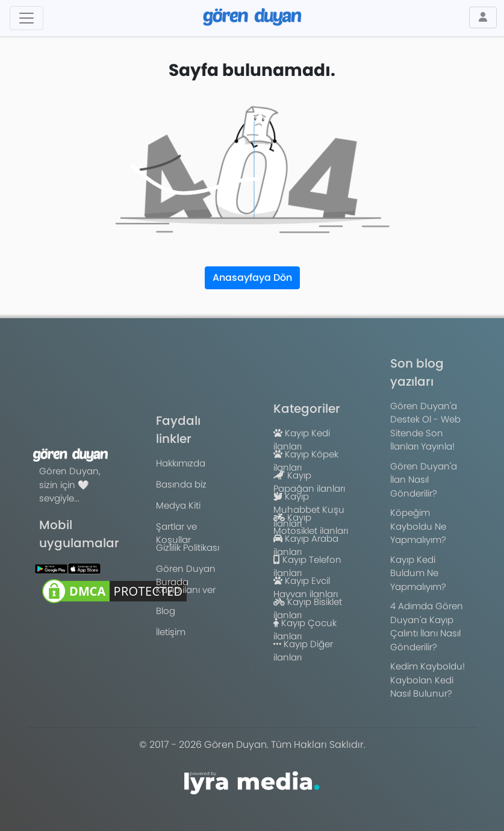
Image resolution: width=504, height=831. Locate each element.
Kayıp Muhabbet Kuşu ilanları (309, 510)
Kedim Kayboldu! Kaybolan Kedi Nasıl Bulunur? (428, 680)
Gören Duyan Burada (186, 575)
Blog (166, 611)
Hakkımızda (181, 463)
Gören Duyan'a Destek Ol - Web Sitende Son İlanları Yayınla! (425, 426)
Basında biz (181, 484)
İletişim (171, 632)
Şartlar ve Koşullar (176, 533)
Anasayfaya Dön (252, 278)
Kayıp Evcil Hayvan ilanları (306, 588)
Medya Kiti (178, 505)
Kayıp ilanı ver (186, 590)
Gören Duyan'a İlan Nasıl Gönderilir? (424, 480)
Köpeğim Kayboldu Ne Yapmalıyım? (418, 526)
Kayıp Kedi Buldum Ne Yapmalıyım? (418, 573)
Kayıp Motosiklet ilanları (311, 524)
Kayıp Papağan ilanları (309, 482)
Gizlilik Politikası (188, 547)
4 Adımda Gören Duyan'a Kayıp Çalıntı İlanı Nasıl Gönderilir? (427, 626)
